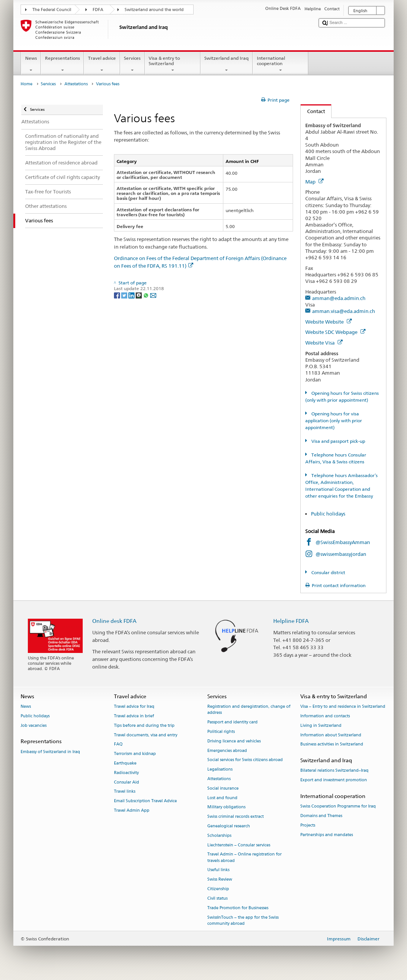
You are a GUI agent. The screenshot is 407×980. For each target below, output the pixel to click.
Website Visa (324, 343)
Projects (308, 825)
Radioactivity (126, 773)
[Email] (153, 295)
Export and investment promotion (334, 780)
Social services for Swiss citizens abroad (245, 760)
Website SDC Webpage (335, 332)
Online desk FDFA (114, 621)
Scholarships (219, 836)
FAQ (118, 745)
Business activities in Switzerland (332, 745)
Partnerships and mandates (327, 835)
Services (132, 64)
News (31, 64)
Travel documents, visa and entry (146, 735)
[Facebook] (118, 295)
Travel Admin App (132, 810)
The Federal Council (52, 10)
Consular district (328, 572)
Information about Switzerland (331, 735)
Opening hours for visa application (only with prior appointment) (334, 421)
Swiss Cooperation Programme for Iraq (338, 807)
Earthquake (125, 763)
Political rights (221, 732)
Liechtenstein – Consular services (239, 845)
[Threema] (139, 295)
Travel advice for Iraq (134, 706)
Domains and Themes (321, 816)
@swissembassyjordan (341, 554)
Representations (62, 64)
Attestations (76, 84)
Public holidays (329, 514)
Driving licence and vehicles (234, 741)
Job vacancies (34, 725)
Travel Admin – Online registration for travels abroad (244, 858)
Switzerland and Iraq (227, 64)
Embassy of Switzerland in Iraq (50, 752)
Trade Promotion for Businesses (238, 908)
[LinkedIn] (132, 295)
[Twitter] (125, 295)
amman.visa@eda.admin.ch (344, 311)
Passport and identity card (232, 722)
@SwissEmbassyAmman (343, 542)
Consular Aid (127, 782)
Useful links (218, 870)
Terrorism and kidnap (135, 754)
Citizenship (218, 889)
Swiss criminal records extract (236, 817)
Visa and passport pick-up (338, 441)
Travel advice (102, 64)
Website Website (328, 322)
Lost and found (222, 798)
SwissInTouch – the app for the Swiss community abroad (243, 920)
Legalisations (220, 770)
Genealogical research (229, 826)
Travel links (125, 792)
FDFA (98, 10)
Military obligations (226, 807)
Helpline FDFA (291, 621)
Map (314, 182)
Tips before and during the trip (144, 725)
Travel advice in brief (134, 716)
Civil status (217, 898)
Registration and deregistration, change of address (249, 709)
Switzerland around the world (154, 10)
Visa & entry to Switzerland (173, 64)
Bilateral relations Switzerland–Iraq (334, 771)
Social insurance (223, 788)
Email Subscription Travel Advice (145, 801)
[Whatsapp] (147, 295)
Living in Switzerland (321, 725)
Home (26, 84)
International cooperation (280, 64)
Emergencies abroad (227, 751)
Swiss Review (220, 880)
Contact (313, 111)
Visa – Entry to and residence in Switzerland (343, 706)
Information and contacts (325, 716)
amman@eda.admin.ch (339, 298)
